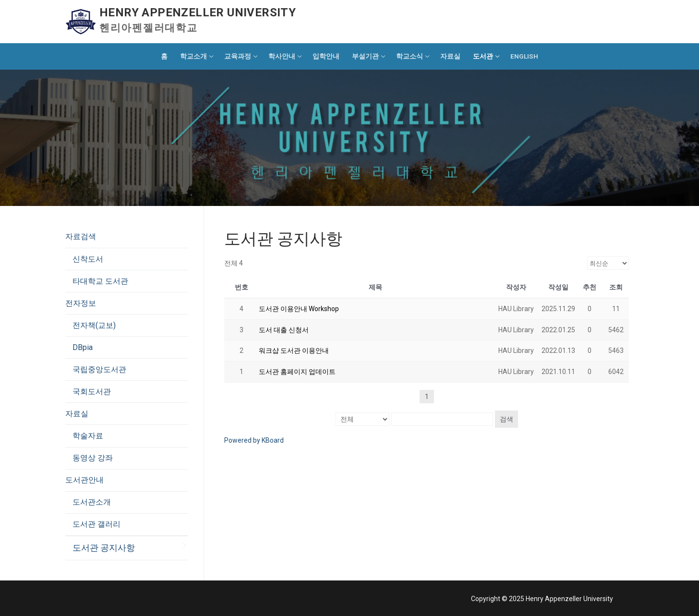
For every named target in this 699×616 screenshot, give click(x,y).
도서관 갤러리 (96, 524)
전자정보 (82, 303)
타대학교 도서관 (100, 281)
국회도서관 (92, 392)
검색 (506, 419)
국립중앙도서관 (99, 369)
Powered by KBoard (254, 440)
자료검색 (82, 236)
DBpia (83, 347)
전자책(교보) (94, 325)
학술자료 (88, 436)
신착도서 (88, 259)
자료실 (78, 414)
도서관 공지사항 (104, 548)
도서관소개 (92, 502)
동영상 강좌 (93, 458)
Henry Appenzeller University (198, 12)
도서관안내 (85, 480)
